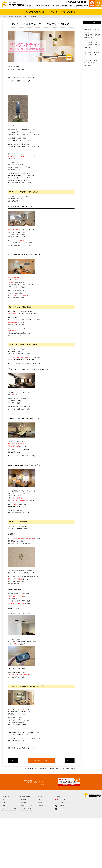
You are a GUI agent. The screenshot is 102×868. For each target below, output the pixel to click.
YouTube (60, 809)
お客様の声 (79, 6)
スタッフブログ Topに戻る (41, 761)
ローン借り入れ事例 (26, 809)
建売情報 (40, 802)
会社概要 (58, 796)
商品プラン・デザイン (34, 6)
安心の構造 (24, 802)
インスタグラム (62, 806)
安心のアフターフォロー (27, 806)
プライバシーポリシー (59, 768)
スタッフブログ (11, 16)
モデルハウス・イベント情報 (50, 6)
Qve (4, 802)
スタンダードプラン (8, 799)
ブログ (86, 6)
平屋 (4, 806)
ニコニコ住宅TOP (4, 16)
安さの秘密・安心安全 (67, 6)
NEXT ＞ (70, 761)
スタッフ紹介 (88, 66)
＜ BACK (13, 761)
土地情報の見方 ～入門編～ (92, 29)
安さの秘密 (24, 799)
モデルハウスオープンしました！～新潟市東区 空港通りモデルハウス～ (92, 45)
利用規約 (68, 768)
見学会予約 (40, 806)
